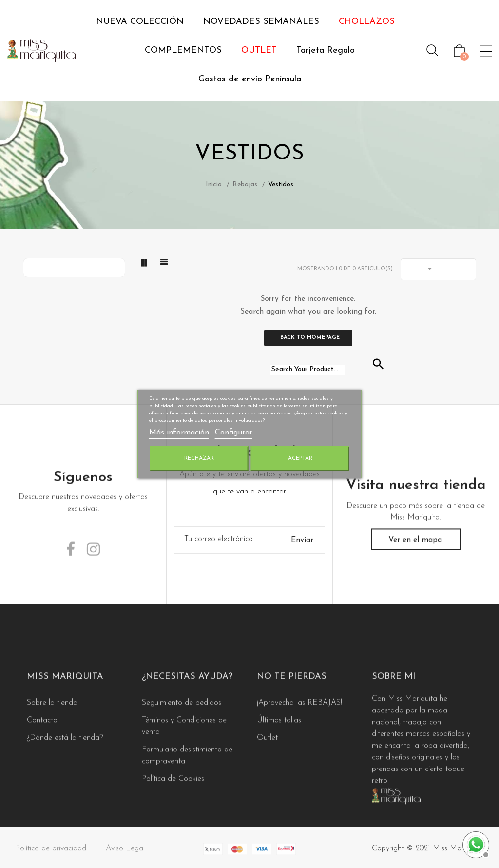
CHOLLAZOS (367, 22)
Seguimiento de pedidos (182, 760)
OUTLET (259, 50)
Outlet (267, 795)
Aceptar (300, 458)
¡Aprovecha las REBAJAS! (299, 760)
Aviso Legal (125, 854)
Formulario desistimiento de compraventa (187, 812)
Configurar (234, 433)
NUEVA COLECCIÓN (140, 22)
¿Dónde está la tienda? (65, 795)
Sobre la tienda (52, 760)
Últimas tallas (279, 777)
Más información (179, 433)
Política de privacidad (51, 854)
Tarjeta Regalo (326, 50)
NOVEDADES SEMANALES (261, 22)
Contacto (42, 777)
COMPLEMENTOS (183, 50)
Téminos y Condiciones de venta (184, 783)
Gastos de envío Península (250, 79)
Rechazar (199, 458)
